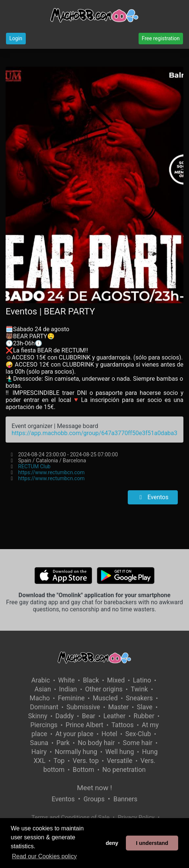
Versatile (120, 761)
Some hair (138, 743)
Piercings (44, 725)
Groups (94, 799)
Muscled (105, 698)
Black (91, 680)
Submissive (83, 707)
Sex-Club (138, 734)
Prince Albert (85, 725)
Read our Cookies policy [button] (44, 856)
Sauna (39, 743)
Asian (43, 689)
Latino (142, 680)
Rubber (144, 716)
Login (16, 38)
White (67, 680)
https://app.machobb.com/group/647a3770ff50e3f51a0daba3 (94, 433)
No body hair (96, 743)
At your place (74, 734)
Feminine (71, 698)
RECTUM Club (35, 466)
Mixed (116, 680)
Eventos (153, 497)
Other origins (104, 689)
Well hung (120, 752)
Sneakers (139, 698)
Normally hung (76, 752)
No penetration (124, 770)
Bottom (83, 770)
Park (63, 743)
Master (118, 707)
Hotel (109, 734)
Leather (114, 716)
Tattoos (123, 725)
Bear (89, 716)
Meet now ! (94, 788)
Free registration (161, 38)
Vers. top (86, 761)
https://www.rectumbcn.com (52, 472)
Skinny (38, 716)
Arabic (41, 680)
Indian (68, 689)
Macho (40, 698)
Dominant (44, 707)
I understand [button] (152, 843)
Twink (139, 689)
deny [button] (112, 843)
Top (59, 761)
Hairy (39, 752)
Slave (145, 707)
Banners (125, 799)
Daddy (64, 716)
